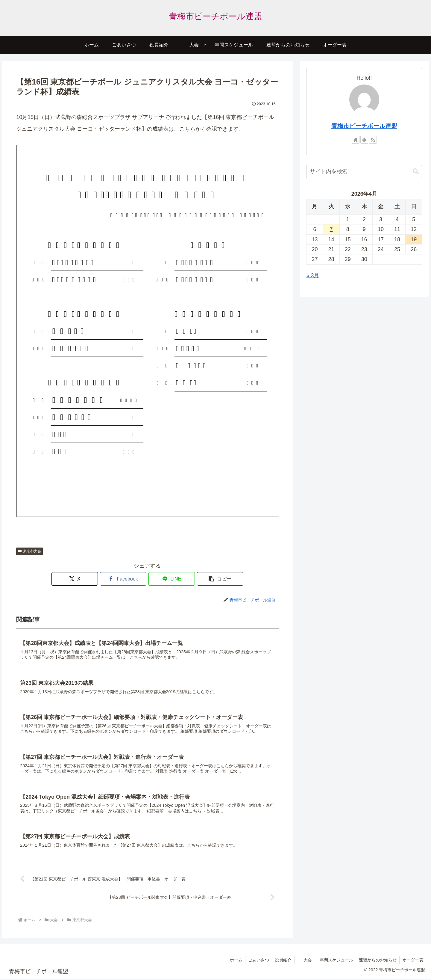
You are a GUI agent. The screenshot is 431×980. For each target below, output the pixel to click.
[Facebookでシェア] (125, 579)
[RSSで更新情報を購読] (373, 140)
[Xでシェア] (81, 579)
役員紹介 (280, 961)
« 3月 (313, 275)
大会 (306, 961)
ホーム (232, 961)
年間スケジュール (335, 961)
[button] (213, 579)
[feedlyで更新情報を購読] (364, 140)
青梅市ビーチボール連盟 (364, 126)
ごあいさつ (255, 961)
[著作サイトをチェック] (356, 140)
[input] (364, 172)
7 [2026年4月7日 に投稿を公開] (331, 229)
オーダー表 (412, 961)
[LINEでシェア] (169, 579)
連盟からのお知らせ (377, 961)
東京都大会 (29, 551)
